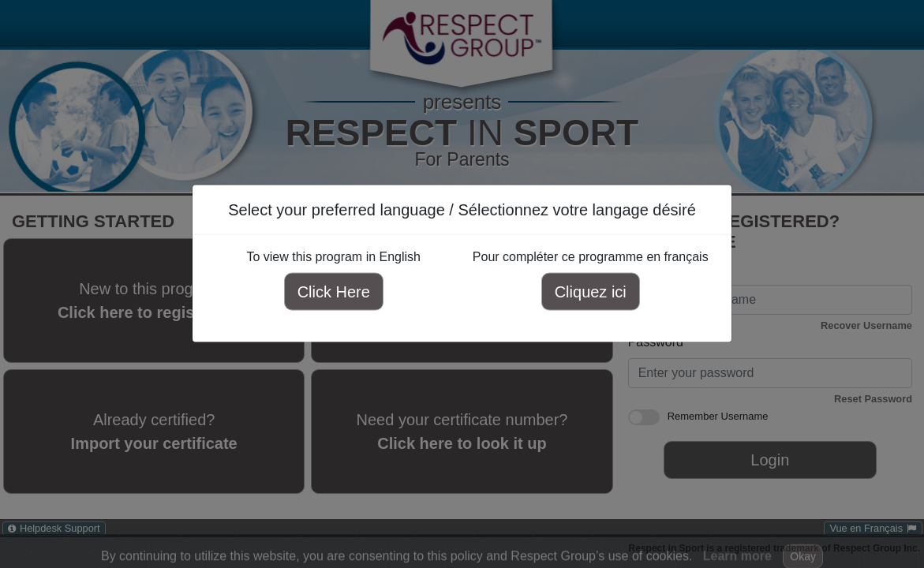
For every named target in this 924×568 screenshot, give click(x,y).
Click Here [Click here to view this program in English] (334, 292)
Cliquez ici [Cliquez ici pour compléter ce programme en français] (591, 292)
